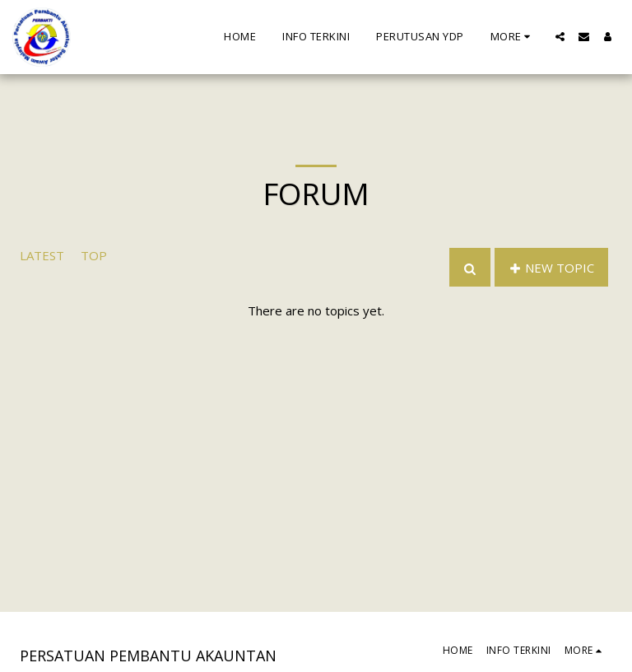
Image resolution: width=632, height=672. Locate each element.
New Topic (552, 268)
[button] (560, 37)
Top (94, 255)
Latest (42, 255)
